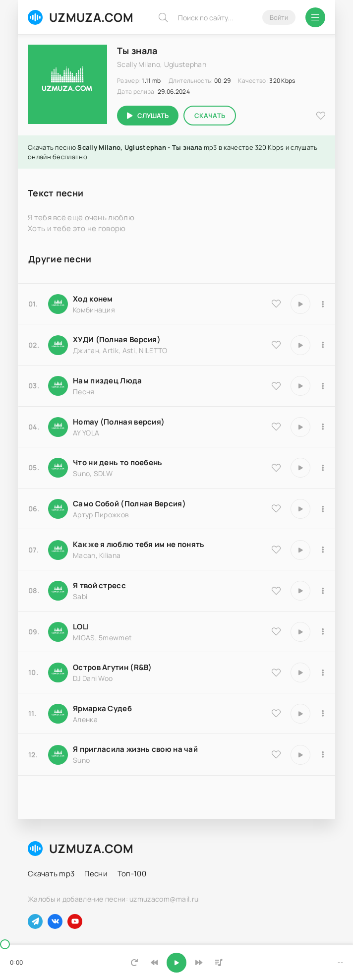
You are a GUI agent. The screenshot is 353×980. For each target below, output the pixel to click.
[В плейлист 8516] (323, 673)
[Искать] (163, 17)
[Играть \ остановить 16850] (300, 591)
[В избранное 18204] (276, 508)
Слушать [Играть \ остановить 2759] (153, 116)
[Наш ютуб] (75, 921)
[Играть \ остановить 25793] (300, 468)
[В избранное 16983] (276, 427)
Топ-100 (132, 874)
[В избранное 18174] (276, 386)
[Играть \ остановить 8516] (300, 673)
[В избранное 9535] (276, 304)
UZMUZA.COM (81, 17)
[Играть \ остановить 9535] (300, 304)
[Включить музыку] (176, 963)
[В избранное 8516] (276, 673)
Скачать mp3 (51, 874)
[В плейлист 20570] (323, 632)
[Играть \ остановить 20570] (300, 632)
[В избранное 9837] (276, 345)
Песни (96, 874)
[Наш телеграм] (35, 921)
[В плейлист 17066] (323, 755)
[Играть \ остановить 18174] (300, 386)
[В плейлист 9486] (323, 550)
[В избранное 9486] (276, 550)
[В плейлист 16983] (323, 427)
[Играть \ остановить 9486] (300, 550)
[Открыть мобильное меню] (315, 17)
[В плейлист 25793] (323, 468)
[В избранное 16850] (276, 591)
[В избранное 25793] (276, 468)
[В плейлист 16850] (323, 591)
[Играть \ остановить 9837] (300, 345)
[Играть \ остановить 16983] (300, 427)
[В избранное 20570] (276, 631)
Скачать (210, 116)
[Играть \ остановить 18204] (300, 509)
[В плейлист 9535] (323, 304)
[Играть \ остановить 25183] (300, 714)
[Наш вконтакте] (55, 921)
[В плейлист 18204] (323, 509)
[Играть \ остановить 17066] (300, 755)
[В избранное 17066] (276, 754)
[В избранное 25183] (276, 713)
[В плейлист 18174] (323, 386)
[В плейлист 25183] (323, 714)
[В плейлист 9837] (323, 345)
